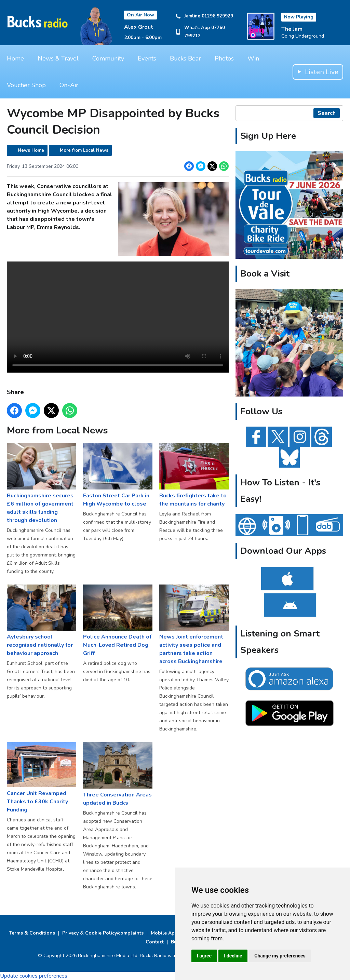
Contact (155, 942)
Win (253, 58)
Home (15, 58)
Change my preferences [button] (280, 956)
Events (147, 58)
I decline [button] (233, 956)
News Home (31, 150)
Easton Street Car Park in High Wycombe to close (118, 476)
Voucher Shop (26, 85)
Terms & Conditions (32, 933)
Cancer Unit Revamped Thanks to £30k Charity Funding (42, 778)
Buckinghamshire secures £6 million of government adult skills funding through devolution (42, 484)
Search (327, 113)
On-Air (69, 85)
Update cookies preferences (34, 976)
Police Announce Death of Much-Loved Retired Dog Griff (118, 621)
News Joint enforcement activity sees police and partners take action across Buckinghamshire (194, 625)
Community (108, 58)
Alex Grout (139, 27)
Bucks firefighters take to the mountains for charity (194, 476)
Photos (224, 58)
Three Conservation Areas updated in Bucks (118, 775)
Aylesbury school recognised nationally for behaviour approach (42, 621)
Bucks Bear (185, 58)
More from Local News (84, 150)
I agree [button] (204, 956)
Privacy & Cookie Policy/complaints (103, 933)
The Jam (292, 29)
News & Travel (58, 58)
